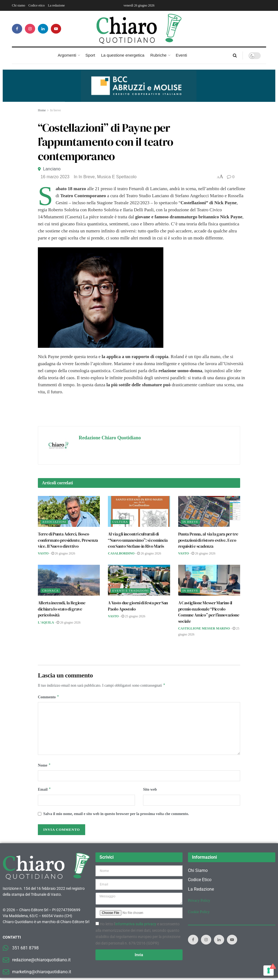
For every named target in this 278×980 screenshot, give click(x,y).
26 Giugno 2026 (63, 553)
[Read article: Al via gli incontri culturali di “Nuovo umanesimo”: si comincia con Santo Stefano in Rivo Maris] (139, 512)
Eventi (181, 55)
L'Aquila (46, 622)
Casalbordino (121, 553)
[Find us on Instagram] (30, 29)
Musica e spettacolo (117, 177)
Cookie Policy (199, 914)
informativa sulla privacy (136, 926)
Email (44, 791)
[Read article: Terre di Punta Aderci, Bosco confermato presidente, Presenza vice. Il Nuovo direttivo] (69, 512)
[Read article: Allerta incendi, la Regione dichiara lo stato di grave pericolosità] (69, 580)
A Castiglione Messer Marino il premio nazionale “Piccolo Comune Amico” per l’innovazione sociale (209, 612)
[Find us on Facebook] (17, 29)
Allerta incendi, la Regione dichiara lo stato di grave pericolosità (62, 609)
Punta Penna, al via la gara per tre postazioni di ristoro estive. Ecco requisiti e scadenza (208, 540)
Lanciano (52, 169)
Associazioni (54, 522)
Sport (90, 55)
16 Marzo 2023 (55, 177)
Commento (49, 698)
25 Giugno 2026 (133, 616)
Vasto (43, 553)
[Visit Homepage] (139, 29)
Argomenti (67, 55)
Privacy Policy (199, 903)
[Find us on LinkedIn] (43, 29)
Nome (44, 767)
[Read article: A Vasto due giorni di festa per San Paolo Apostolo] (139, 580)
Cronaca (50, 590)
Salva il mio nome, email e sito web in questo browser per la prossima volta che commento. (116, 816)
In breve (55, 110)
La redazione (56, 5)
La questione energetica (123, 55)
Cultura (120, 522)
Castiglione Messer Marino (204, 628)
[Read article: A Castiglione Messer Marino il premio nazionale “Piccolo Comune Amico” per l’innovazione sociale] (209, 580)
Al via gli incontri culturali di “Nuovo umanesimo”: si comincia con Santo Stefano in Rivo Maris (138, 540)
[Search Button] (235, 56)
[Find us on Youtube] (56, 29)
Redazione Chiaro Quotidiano (110, 438)
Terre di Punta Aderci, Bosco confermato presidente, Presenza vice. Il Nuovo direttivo (68, 540)
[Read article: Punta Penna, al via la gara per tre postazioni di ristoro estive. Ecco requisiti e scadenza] (209, 512)
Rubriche (158, 55)
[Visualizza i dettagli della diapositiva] (139, 86)
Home (42, 110)
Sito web (150, 791)
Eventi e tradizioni (130, 590)
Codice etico (37, 5)
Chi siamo (19, 5)
